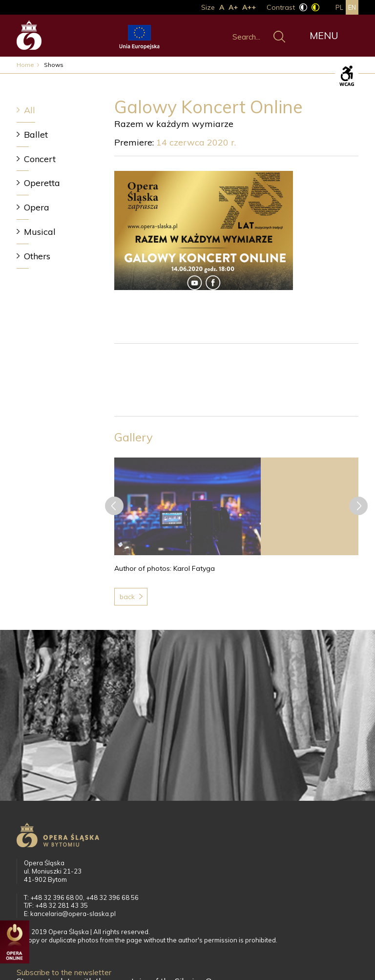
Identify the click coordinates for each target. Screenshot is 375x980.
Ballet (36, 135)
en (352, 7)
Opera (37, 207)
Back (127, 597)
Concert (40, 159)
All (30, 110)
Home (25, 65)
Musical (40, 232)
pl (339, 7)
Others (37, 256)
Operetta (42, 183)
